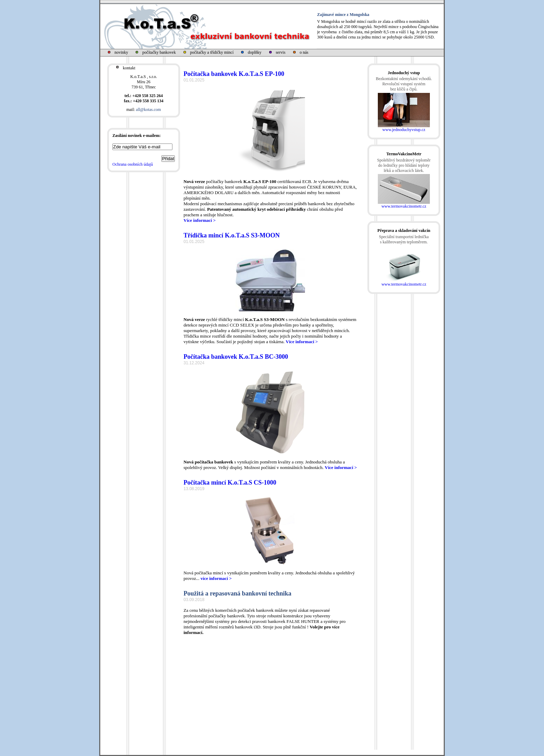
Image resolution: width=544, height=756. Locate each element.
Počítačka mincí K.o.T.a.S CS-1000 (230, 483)
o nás (304, 52)
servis (281, 52)
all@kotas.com (148, 110)
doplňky (254, 52)
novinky (121, 52)
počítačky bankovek (159, 52)
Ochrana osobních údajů (133, 164)
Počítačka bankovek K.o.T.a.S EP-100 (234, 74)
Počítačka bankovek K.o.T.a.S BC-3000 (236, 357)
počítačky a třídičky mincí (212, 52)
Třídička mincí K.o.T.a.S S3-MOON (232, 235)
